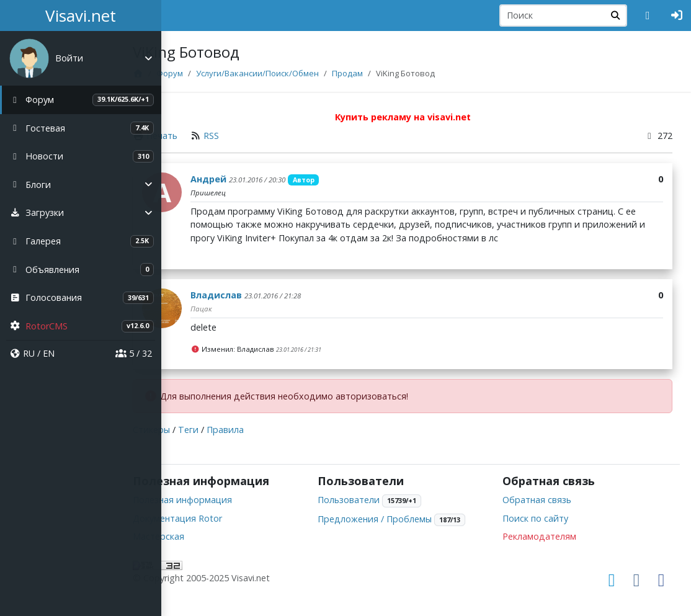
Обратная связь (552, 500)
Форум (216, 73)
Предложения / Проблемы (406, 519)
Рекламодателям (555, 536)
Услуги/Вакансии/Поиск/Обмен (304, 73)
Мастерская (206, 536)
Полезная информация (230, 500)
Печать (209, 136)
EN (49, 353)
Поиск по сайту (551, 518)
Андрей (256, 179)
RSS (258, 136)
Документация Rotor (225, 518)
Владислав (263, 295)
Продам (394, 73)
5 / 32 (134, 353)
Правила (272, 430)
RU (29, 353)
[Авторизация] (677, 16)
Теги (235, 430)
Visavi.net (81, 16)
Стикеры (198, 430)
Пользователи (380, 500)
